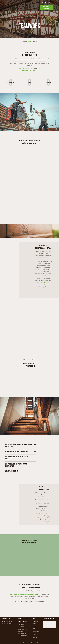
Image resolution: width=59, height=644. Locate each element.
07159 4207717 (22, 622)
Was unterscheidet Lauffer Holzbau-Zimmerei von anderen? (19, 446)
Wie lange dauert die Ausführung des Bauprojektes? (16, 465)
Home (30, 41)
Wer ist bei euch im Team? (13, 471)
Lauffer (21, 68)
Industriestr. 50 (22, 633)
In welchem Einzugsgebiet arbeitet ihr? (17, 452)
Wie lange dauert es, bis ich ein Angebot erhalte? (17, 458)
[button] (21, 446)
